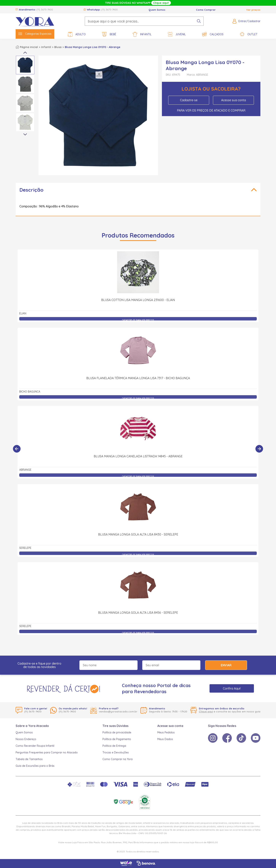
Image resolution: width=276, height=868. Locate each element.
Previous (25, 53)
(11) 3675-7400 (45, 10)
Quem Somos (157, 10)
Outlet (249, 34)
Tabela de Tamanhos (29, 759)
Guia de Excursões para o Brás (35, 766)
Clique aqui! (161, 3)
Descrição (31, 190)
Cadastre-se (189, 100)
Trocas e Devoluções (116, 752)
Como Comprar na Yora (118, 759)
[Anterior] (17, 449)
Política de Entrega (114, 746)
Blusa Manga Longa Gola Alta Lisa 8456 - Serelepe (138, 613)
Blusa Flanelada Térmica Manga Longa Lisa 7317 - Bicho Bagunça (138, 378)
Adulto (77, 34)
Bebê (109, 34)
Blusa (58, 47)
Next (25, 135)
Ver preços (253, 10)
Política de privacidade (117, 732)
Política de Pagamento (117, 739)
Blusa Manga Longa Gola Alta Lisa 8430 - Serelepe (138, 534)
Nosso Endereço (26, 739)
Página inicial (29, 47)
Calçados (213, 34)
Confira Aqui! (232, 688)
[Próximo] (259, 449)
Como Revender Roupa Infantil (35, 746)
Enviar (226, 665)
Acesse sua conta (234, 100)
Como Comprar (206, 10)
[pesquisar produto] (199, 21)
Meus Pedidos (166, 732)
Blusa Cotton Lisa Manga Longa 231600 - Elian (138, 300)
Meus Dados (165, 739)
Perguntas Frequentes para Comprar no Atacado (47, 752)
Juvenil (177, 34)
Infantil (142, 34)
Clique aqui (206, 711)
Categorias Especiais (35, 34)
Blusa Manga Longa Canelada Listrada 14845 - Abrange (138, 456)
